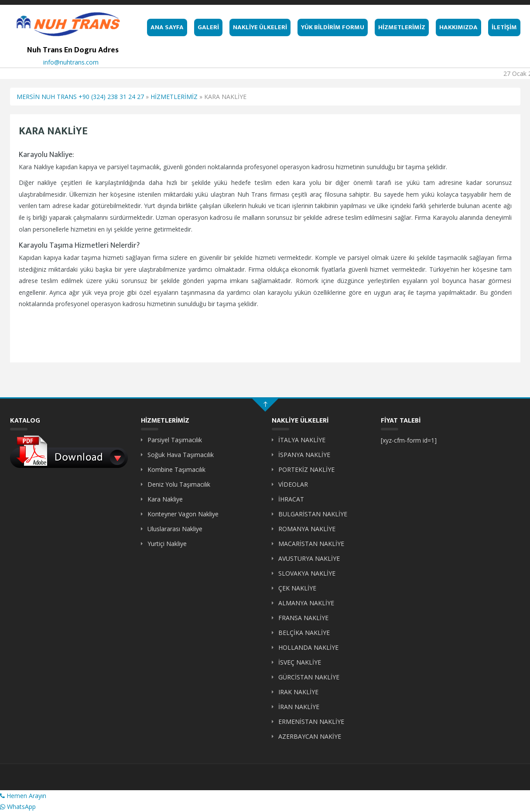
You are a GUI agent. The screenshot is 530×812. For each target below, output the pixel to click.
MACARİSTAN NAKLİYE (311, 544)
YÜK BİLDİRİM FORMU (333, 27)
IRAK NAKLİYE (298, 692)
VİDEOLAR (293, 484)
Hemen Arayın (23, 796)
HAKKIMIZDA (458, 27)
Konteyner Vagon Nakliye (183, 514)
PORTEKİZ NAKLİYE (306, 469)
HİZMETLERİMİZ (402, 27)
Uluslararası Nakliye (175, 529)
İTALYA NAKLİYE (302, 440)
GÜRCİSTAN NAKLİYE (309, 677)
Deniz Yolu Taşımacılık (179, 484)
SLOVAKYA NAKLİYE (307, 573)
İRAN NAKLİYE (299, 707)
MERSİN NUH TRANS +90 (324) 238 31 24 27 (80, 97)
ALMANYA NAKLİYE (306, 603)
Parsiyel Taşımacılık (175, 440)
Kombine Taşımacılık (176, 469)
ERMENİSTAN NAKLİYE (311, 722)
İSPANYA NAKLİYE (304, 455)
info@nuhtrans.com (71, 62)
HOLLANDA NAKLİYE (308, 647)
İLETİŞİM (504, 27)
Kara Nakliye (165, 499)
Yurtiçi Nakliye (167, 544)
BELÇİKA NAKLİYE (304, 633)
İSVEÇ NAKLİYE (300, 662)
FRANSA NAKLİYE (303, 618)
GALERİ (208, 27)
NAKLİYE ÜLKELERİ (260, 27)
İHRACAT (291, 499)
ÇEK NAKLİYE (297, 588)
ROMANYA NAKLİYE (307, 529)
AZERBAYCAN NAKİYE (310, 736)
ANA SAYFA (167, 27)
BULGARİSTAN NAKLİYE (313, 514)
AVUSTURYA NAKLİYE (309, 558)
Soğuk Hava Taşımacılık (181, 455)
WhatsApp (18, 807)
